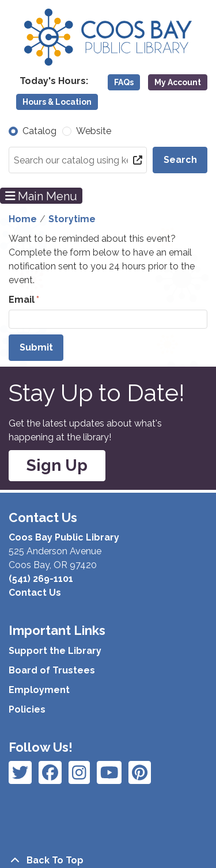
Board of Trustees (52, 670)
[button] (54, 81)
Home (23, 219)
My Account (178, 82)
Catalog (39, 131)
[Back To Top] (108, 861)
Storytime (72, 219)
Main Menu (41, 196)
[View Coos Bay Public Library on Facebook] (20, 772)
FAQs (124, 82)
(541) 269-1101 (41, 579)
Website (94, 131)
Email (22, 300)
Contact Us (35, 593)
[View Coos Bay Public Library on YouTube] (140, 772)
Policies (27, 709)
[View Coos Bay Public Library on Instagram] (50, 772)
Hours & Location (57, 102)
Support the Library (55, 651)
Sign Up (57, 465)
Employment (39, 690)
